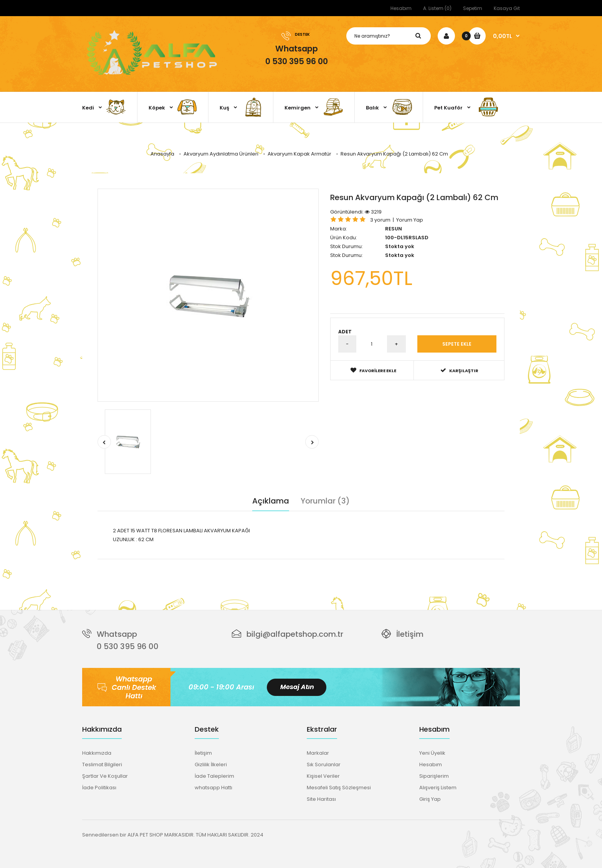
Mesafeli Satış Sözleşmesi (339, 788)
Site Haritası (321, 799)
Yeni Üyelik (432, 753)
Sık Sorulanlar (324, 764)
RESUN (394, 229)
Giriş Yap (430, 799)
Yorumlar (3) (325, 501)
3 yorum (380, 220)
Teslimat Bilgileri (102, 764)
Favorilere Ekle (373, 370)
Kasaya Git (507, 8)
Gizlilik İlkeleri (211, 764)
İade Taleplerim (214, 776)
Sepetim (473, 8)
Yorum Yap (410, 220)
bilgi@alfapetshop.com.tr (295, 634)
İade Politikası (99, 788)
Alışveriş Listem (438, 788)
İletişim (410, 634)
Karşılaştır (459, 370)
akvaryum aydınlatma (310, 563)
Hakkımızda (97, 753)
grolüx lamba (264, 563)
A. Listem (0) (437, 8)
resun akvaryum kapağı (153, 563)
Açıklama (271, 501)
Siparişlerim (434, 776)
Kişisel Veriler (323, 776)
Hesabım (401, 8)
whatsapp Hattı (213, 788)
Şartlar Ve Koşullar (105, 776)
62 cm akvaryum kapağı (215, 563)
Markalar (318, 753)
